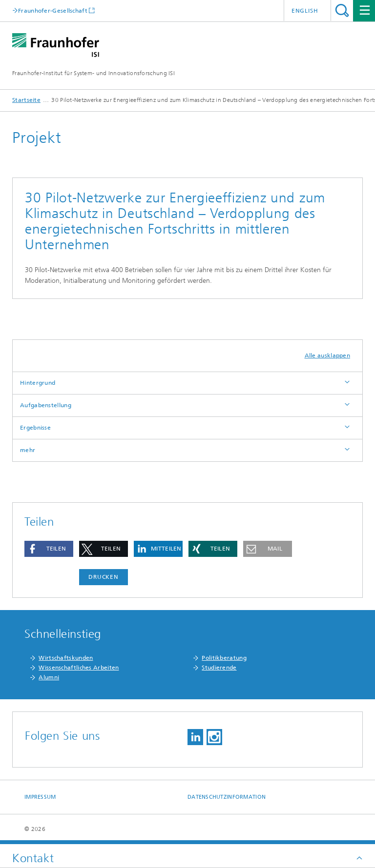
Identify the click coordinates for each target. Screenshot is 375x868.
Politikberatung (224, 658)
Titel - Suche (342, 10)
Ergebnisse (35, 428)
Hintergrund (38, 383)
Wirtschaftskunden (66, 658)
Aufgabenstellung (46, 405)
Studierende (219, 668)
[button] (49, 549)
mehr (28, 450)
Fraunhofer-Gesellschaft (53, 10)
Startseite (26, 100)
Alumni (49, 677)
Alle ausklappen (328, 355)
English (305, 11)
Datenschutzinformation (227, 797)
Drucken (104, 577)
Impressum (40, 797)
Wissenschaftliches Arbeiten (79, 668)
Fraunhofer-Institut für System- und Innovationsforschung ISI (94, 73)
